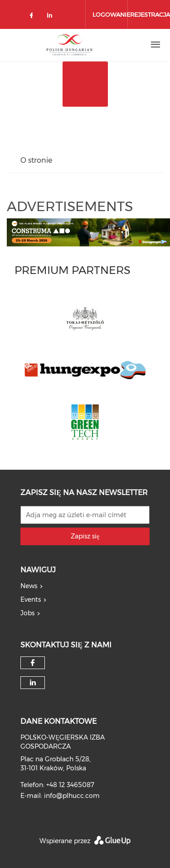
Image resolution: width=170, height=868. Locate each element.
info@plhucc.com (72, 796)
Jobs (27, 613)
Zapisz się (85, 536)
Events (31, 599)
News (29, 586)
